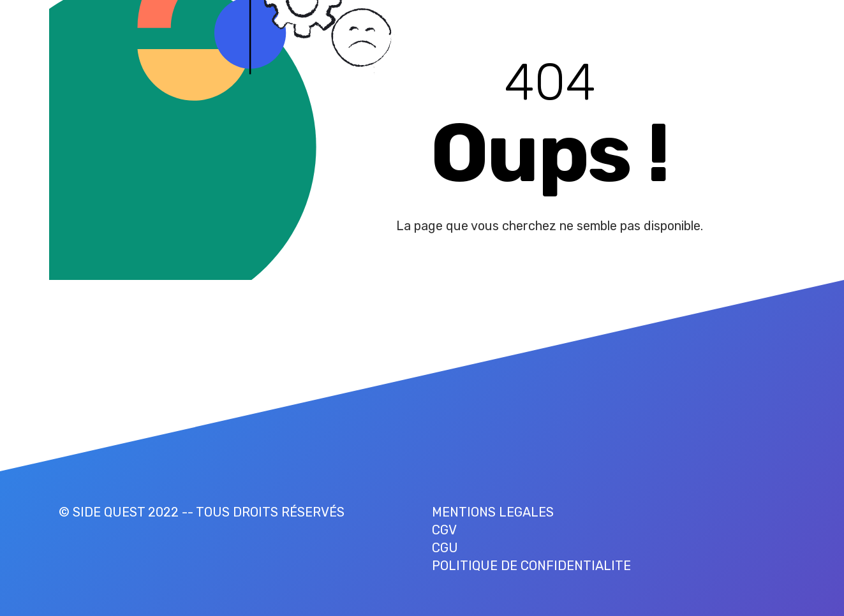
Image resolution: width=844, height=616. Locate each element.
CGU (445, 548)
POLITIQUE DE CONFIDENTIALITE (531, 566)
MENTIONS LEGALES (493, 512)
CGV (444, 530)
